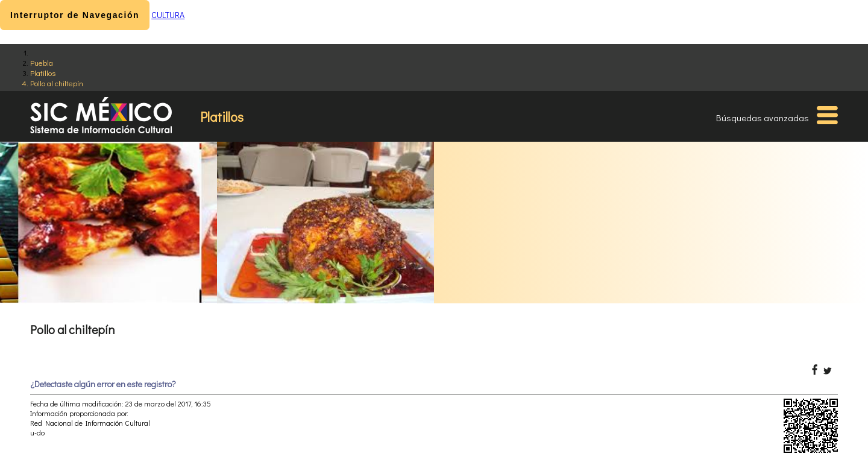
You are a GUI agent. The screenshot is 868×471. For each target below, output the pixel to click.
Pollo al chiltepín (57, 83)
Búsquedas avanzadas (763, 118)
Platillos (43, 73)
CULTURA (168, 15)
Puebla (42, 62)
